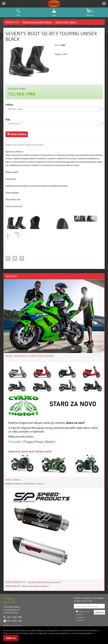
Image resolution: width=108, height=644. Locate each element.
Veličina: (9, 105)
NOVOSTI (11, 276)
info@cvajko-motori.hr (13, 625)
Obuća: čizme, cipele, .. (66, 22)
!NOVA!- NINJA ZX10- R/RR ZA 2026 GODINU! (30, 356)
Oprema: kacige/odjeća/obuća (37, 22)
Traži (18, 13)
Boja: (8, 119)
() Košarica (90, 13)
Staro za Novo (13, 480)
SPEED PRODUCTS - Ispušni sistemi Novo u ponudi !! (33, 582)
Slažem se (11, 638)
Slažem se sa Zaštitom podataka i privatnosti (83, 616)
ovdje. (95, 633)
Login (54, 13)
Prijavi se (99, 612)
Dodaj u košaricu (17, 134)
